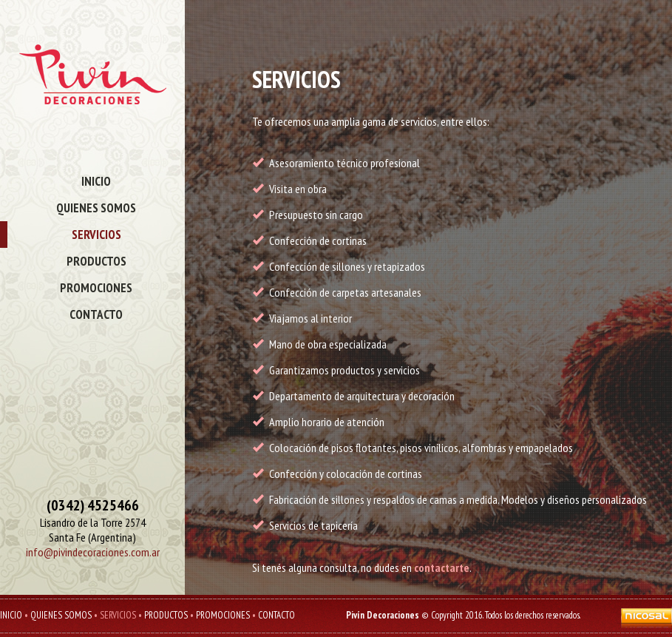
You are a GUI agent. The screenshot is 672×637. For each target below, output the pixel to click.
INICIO (96, 181)
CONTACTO (96, 314)
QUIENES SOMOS (96, 208)
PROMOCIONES (96, 288)
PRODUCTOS (96, 261)
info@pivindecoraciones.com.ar (93, 552)
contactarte (442, 567)
